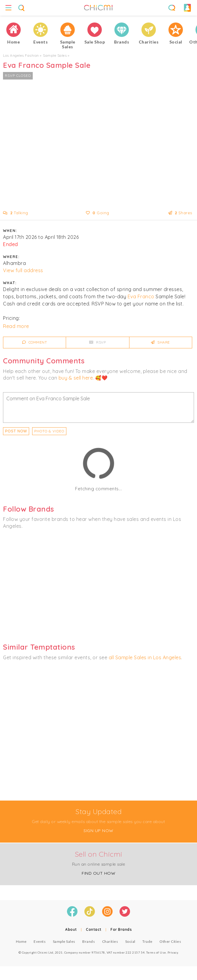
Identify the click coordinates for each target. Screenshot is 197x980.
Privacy (173, 952)
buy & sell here (76, 378)
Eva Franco (141, 296)
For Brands (121, 929)
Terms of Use (156, 952)
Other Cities (170, 941)
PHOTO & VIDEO (49, 431)
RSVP (97, 342)
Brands (89, 941)
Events (40, 941)
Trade (147, 941)
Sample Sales (55, 55)
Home (21, 941)
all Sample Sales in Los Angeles (145, 657)
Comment (35, 342)
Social (130, 941)
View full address (23, 270)
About (71, 929)
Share (161, 342)
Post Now (16, 431)
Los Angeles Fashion (21, 55)
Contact (94, 929)
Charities (110, 941)
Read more (16, 326)
